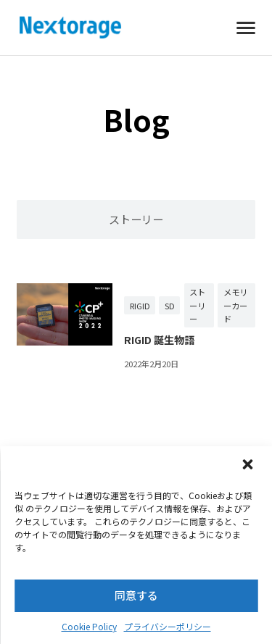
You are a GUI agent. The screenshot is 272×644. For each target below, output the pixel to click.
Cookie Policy (89, 626)
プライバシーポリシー (168, 626)
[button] (249, 466)
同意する (136, 595)
